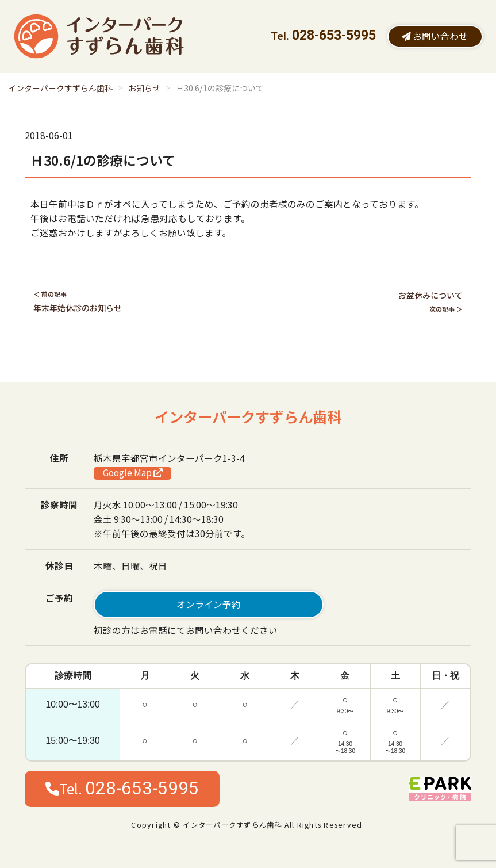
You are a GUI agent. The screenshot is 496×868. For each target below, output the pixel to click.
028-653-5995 (334, 35)
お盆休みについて (430, 295)
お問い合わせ (435, 36)
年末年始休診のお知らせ (78, 308)
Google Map (133, 473)
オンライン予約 (209, 604)
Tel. (122, 788)
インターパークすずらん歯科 (60, 88)
